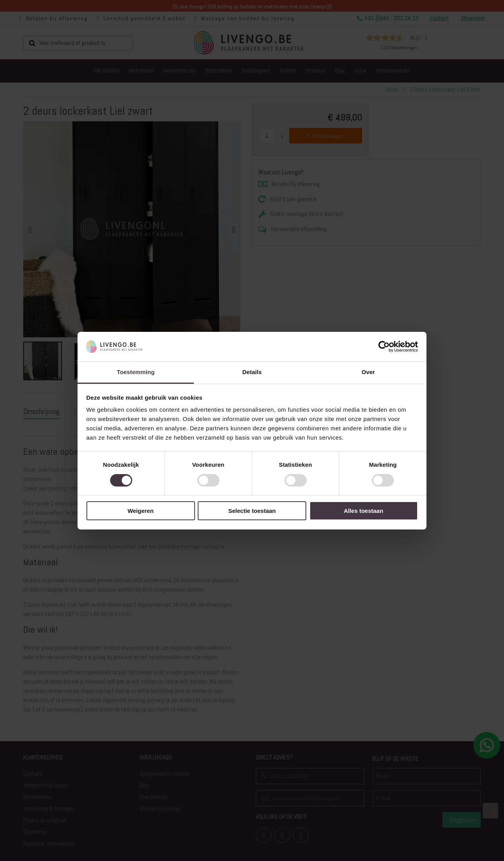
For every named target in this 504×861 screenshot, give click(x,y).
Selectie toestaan (252, 511)
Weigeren (141, 511)
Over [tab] (369, 372)
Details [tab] (252, 372)
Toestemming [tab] (136, 372)
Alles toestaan (364, 511)
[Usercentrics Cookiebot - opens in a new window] (384, 347)
